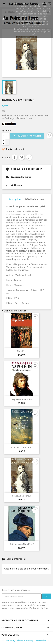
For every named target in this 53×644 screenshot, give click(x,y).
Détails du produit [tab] (35, 199)
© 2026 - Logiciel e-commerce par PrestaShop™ (25, 640)
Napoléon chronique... (22, 447)
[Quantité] (6, 136)
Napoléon (22, 351)
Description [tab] (15, 199)
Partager (14, 157)
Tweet (22, 157)
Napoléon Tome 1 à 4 (22, 399)
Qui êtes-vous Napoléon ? (22, 544)
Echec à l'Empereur (22, 496)
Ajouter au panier (27, 136)
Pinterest (29, 157)
